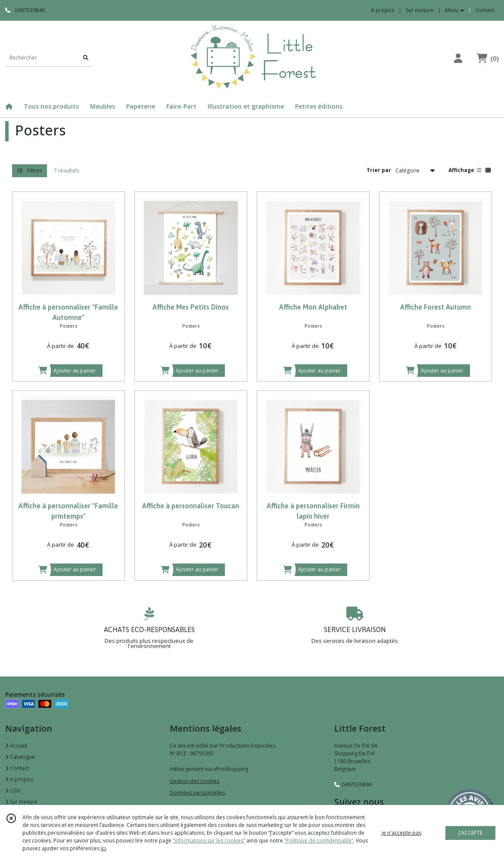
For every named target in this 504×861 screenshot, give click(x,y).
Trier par (379, 170)
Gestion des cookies (194, 781)
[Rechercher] (86, 58)
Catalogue (20, 757)
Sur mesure (21, 802)
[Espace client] (458, 58)
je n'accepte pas (401, 833)
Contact (485, 10)
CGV (13, 791)
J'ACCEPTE (470, 833)
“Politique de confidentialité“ (319, 841)
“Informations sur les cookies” (209, 841)
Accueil (16, 746)
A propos (19, 779)
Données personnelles (197, 793)
